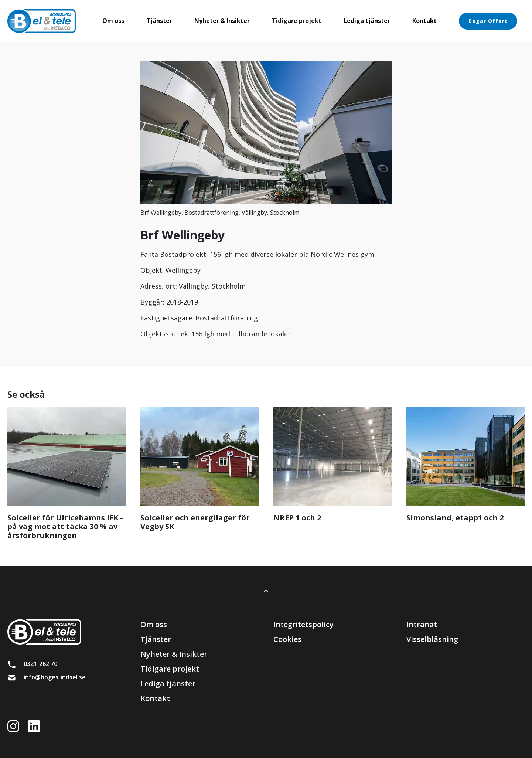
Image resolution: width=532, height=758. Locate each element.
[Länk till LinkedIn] (38, 726)
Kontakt (155, 698)
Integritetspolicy (303, 624)
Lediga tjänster (168, 684)
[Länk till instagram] (17, 726)
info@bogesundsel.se (55, 677)
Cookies (287, 639)
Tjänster (156, 639)
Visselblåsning (432, 639)
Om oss (154, 624)
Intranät (422, 624)
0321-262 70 (40, 664)
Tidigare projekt (170, 669)
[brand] (42, 21)
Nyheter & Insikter (174, 654)
